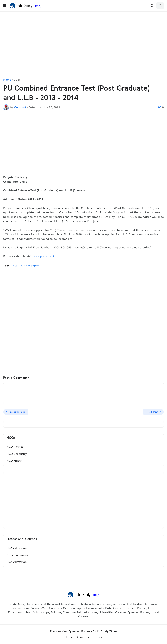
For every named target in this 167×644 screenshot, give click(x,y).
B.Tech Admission (18, 555)
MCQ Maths (14, 461)
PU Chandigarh (29, 266)
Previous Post (17, 412)
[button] (5, 6)
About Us (83, 637)
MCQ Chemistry (17, 454)
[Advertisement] (83, 45)
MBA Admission (17, 548)
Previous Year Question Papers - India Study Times (83, 631)
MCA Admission (17, 562)
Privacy (97, 637)
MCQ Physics (15, 447)
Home (7, 80)
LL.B (17, 80)
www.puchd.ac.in (44, 256)
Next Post (152, 412)
